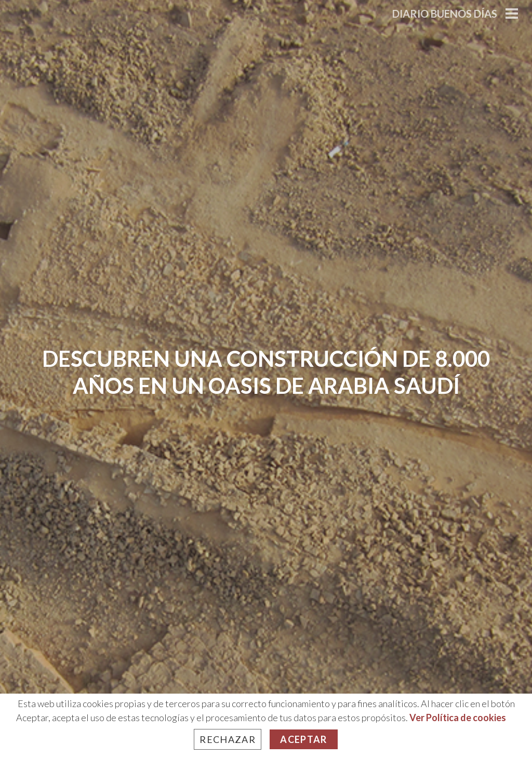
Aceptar (303, 739)
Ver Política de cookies (458, 718)
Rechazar (228, 739)
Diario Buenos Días (445, 14)
